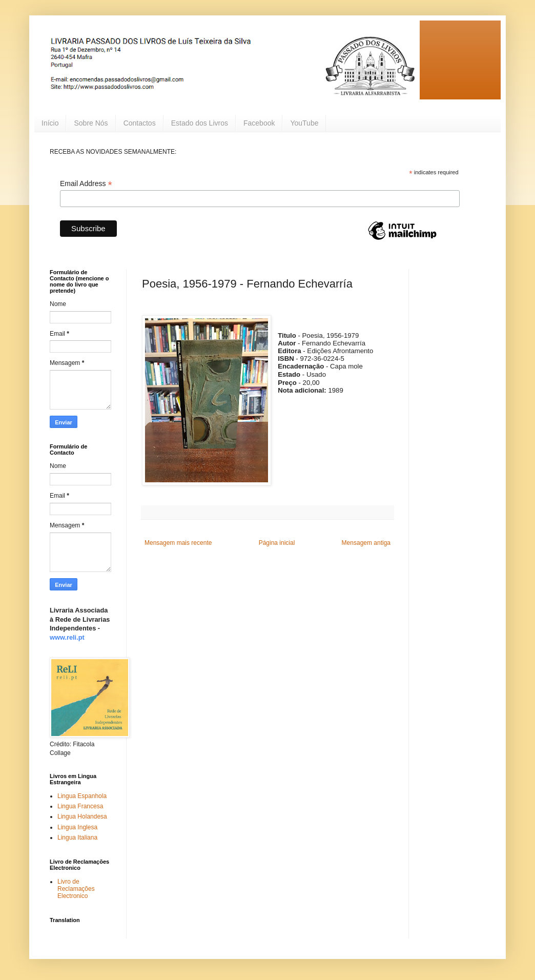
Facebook (259, 123)
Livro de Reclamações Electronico (76, 889)
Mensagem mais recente (178, 543)
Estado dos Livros (200, 123)
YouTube (304, 123)
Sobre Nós (91, 123)
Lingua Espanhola (82, 796)
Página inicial (277, 543)
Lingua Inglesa (77, 827)
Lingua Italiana (77, 838)
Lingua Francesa (80, 806)
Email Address (86, 184)
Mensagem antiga (366, 543)
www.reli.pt (67, 637)
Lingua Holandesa (82, 816)
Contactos (140, 123)
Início (50, 123)
